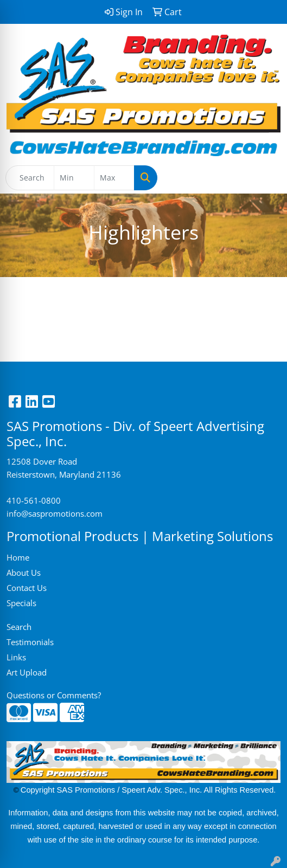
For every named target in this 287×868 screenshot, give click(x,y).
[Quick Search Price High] (114, 178)
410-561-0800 (34, 500)
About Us (24, 573)
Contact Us (27, 588)
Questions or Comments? (54, 695)
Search (19, 627)
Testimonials (30, 642)
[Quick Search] (30, 178)
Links (16, 657)
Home (18, 557)
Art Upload (27, 672)
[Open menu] (265, 178)
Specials (21, 603)
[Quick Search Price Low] (74, 178)
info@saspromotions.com (55, 513)
